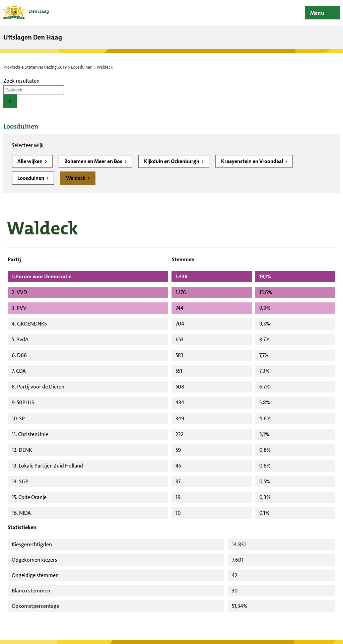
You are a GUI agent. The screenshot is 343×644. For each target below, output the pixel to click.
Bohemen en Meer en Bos (94, 161)
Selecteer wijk (28, 145)
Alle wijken (30, 161)
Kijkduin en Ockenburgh (172, 161)
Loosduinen (82, 67)
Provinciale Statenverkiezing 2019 (35, 67)
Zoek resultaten (21, 81)
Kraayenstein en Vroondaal (253, 161)
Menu (317, 13)
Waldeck (76, 178)
